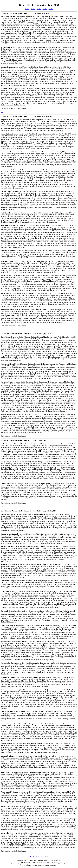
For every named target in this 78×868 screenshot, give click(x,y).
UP (2, 112)
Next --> (37, 856)
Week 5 (51, 9)
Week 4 (45, 9)
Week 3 (39, 9)
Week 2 (33, 9)
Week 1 (27, 9)
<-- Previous (44, 856)
